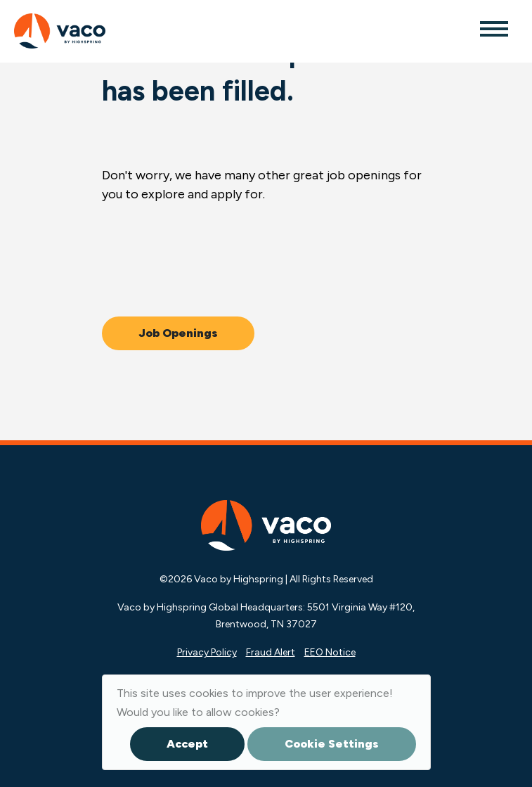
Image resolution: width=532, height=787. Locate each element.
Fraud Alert (271, 652)
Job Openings (178, 333)
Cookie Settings (332, 744)
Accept (187, 744)
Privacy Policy (207, 652)
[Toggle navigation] (493, 28)
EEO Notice (330, 652)
